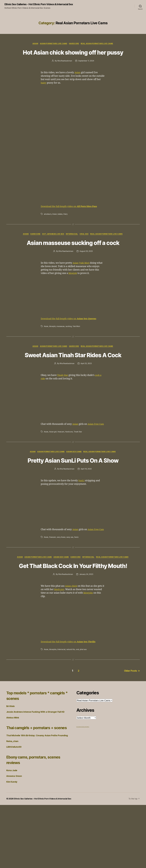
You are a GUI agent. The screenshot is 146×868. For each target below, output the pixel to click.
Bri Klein (11, 760)
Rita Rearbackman (64, 72)
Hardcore (74, 47)
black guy (59, 644)
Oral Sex (85, 245)
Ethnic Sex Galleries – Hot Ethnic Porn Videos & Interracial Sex (43, 862)
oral (78, 704)
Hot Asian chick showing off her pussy (73, 59)
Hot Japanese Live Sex (53, 245)
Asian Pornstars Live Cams (53, 47)
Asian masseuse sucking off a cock (73, 258)
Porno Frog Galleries (79, 781)
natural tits (71, 704)
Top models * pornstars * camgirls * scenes (31, 749)
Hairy (66, 225)
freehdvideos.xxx (83, 781)
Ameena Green (15, 839)
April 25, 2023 (86, 391)
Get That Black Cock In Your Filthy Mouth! (73, 616)
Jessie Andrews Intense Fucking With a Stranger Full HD (38, 766)
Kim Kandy (12, 845)
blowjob (73, 293)
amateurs (48, 225)
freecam (61, 463)
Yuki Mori (85, 282)
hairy (44, 94)
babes (60, 225)
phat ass (84, 704)
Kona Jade (12, 833)
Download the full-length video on (71, 217)
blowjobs (89, 647)
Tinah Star (63, 403)
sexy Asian (62, 580)
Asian (34, 47)
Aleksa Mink (13, 772)
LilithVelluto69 (15, 810)
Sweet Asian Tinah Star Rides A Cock (73, 378)
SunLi (82, 520)
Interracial (72, 245)
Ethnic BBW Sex (87, 781)
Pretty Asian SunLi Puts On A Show (73, 496)
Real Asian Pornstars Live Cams (98, 47)
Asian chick (71, 641)
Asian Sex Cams (74, 483)
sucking (69, 346)
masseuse (61, 346)
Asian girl (53, 463)
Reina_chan (13, 804)
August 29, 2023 (86, 271)
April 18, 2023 (86, 508)
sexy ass (70, 580)
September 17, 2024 (86, 72)
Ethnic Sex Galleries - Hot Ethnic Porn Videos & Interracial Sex (33, 6)
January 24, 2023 (86, 629)
